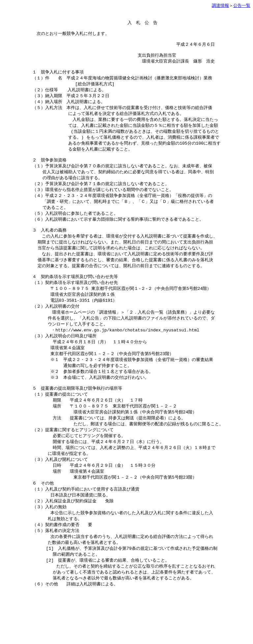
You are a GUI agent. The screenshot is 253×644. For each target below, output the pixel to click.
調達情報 (220, 5)
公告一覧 (242, 5)
